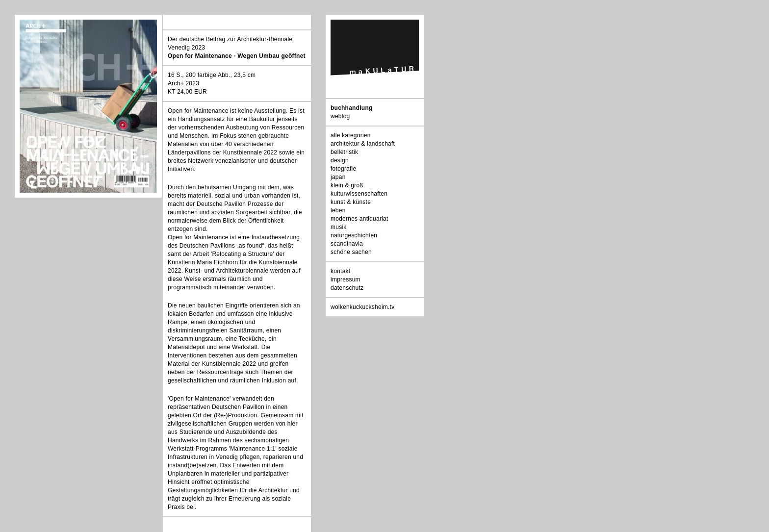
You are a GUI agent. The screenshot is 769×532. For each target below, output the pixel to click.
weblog (340, 116)
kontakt (340, 271)
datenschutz (347, 288)
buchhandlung (352, 108)
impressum (346, 279)
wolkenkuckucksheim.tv (362, 307)
